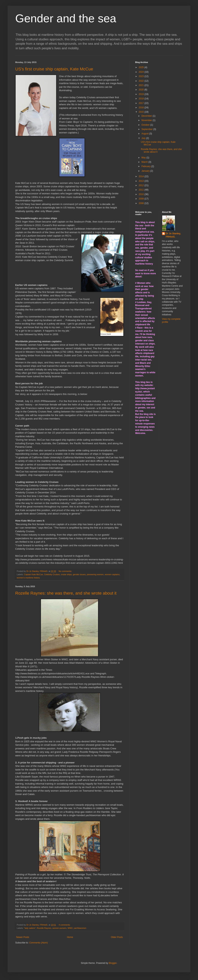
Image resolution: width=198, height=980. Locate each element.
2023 (142, 76)
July (144, 138)
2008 (142, 203)
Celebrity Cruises (52, 574)
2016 (142, 108)
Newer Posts (23, 937)
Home (70, 937)
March (145, 162)
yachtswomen (80, 928)
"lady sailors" (30, 928)
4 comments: (65, 925)
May (144, 158)
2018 (142, 99)
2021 (142, 85)
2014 (142, 176)
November (147, 120)
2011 (142, 190)
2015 (142, 112)
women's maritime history (28, 578)
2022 (142, 81)
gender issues (79, 574)
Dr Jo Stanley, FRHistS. (173, 235)
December (147, 116)
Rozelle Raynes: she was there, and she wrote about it (66, 593)
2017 (142, 103)
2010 (142, 194)
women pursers (59, 928)
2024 (142, 72)
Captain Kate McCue (34, 574)
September (147, 129)
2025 (142, 67)
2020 (142, 90)
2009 (142, 199)
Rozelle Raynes (44, 928)
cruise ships (66, 574)
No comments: (66, 571)
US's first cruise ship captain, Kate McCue (54, 69)
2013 (142, 181)
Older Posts (117, 937)
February (146, 166)
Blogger (113, 963)
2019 (142, 94)
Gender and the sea (66, 18)
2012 (142, 185)
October (146, 125)
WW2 (70, 928)
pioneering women (95, 574)
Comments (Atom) (38, 943)
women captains (112, 574)
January (146, 171)
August (145, 134)
